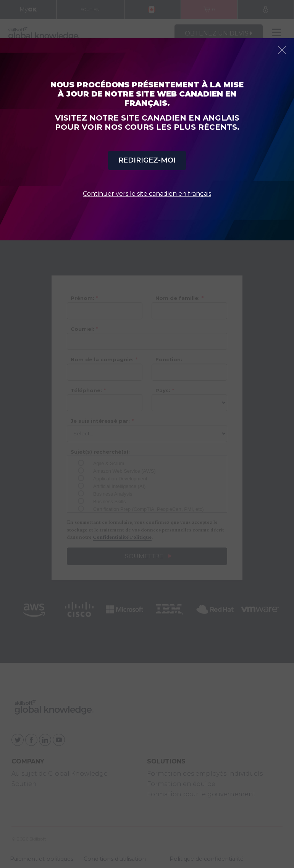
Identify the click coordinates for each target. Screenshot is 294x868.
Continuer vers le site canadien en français (147, 194)
